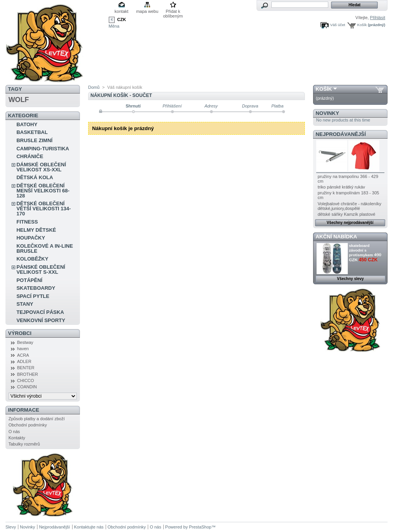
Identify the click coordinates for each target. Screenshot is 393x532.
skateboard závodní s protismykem (361, 250)
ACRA (23, 355)
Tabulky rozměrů (24, 444)
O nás (14, 432)
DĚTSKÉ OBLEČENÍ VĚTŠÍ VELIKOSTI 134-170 (43, 209)
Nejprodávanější (341, 134)
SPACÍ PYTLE (33, 296)
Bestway (25, 342)
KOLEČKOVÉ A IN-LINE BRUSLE (45, 248)
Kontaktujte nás (89, 527)
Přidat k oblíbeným (173, 12)
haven (23, 349)
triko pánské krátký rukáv (342, 187)
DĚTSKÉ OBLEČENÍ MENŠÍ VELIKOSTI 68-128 (43, 191)
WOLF (19, 100)
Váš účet (338, 25)
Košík (362, 25)
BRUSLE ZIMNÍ (34, 140)
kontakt (121, 11)
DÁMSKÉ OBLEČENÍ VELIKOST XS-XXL (41, 167)
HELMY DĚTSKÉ (36, 230)
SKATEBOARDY (36, 288)
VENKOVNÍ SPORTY (41, 320)
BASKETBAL (32, 132)
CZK (122, 19)
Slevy (11, 527)
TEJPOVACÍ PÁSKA (40, 312)
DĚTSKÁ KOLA (35, 177)
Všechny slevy (350, 279)
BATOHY (27, 124)
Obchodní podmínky (28, 425)
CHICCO (26, 381)
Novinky (327, 113)
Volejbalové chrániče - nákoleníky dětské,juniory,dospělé (350, 206)
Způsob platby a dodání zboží (37, 419)
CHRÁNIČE (30, 156)
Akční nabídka (336, 237)
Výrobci (20, 333)
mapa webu (147, 11)
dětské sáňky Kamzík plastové (347, 214)
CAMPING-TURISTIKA (43, 149)
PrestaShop (200, 527)
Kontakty (17, 438)
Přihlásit (378, 18)
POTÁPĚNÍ (29, 280)
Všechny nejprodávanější (350, 223)
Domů (94, 87)
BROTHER (28, 374)
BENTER (26, 368)
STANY (25, 304)
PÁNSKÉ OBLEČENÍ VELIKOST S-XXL (41, 270)
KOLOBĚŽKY (32, 259)
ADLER (24, 361)
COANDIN (27, 387)
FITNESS (27, 222)
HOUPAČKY (31, 238)
